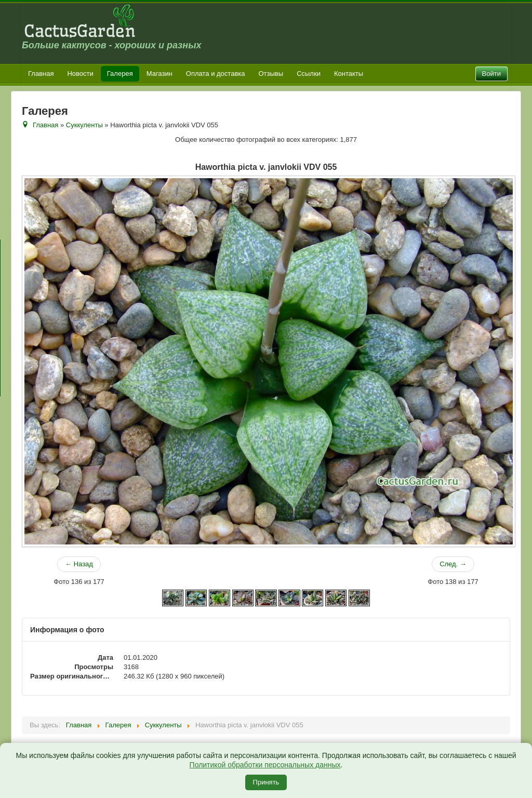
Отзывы (271, 74)
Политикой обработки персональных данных (265, 765)
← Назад (79, 564)
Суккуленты (84, 125)
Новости (80, 74)
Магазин (159, 74)
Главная (41, 74)
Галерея (120, 74)
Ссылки (309, 74)
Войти (491, 74)
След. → (453, 564)
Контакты (349, 74)
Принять (266, 782)
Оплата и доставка (216, 74)
